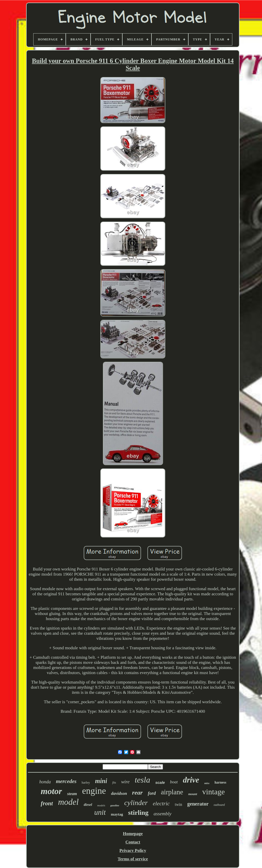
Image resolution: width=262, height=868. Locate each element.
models (101, 805)
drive (191, 780)
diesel (88, 805)
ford (152, 793)
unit (100, 812)
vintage (213, 792)
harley (86, 782)
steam (72, 794)
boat (174, 782)
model (68, 802)
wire (125, 782)
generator (198, 804)
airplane (172, 792)
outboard (219, 805)
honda (45, 782)
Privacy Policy (133, 850)
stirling (138, 813)
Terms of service (133, 859)
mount (193, 794)
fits (114, 783)
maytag (117, 814)
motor (51, 791)
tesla (142, 780)
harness (221, 782)
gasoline (115, 805)
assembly (162, 814)
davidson (119, 793)
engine (94, 791)
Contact (133, 842)
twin (178, 804)
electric (161, 803)
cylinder (136, 803)
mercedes (66, 781)
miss (207, 783)
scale (160, 782)
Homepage (133, 834)
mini (101, 781)
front (47, 803)
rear (137, 793)
